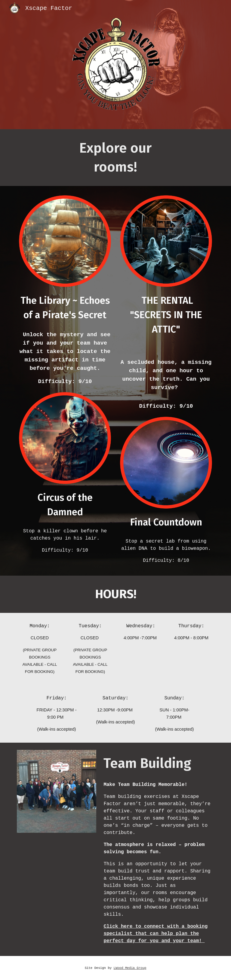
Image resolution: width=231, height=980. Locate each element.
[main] (115, 158)
